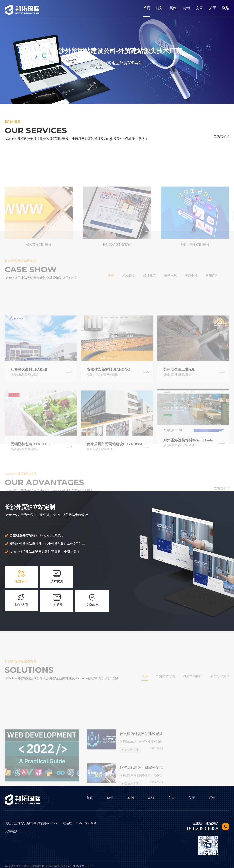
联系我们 (222, 137)
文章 (171, 798)
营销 (151, 798)
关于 (192, 798)
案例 (131, 798)
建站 (110, 798)
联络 (212, 798)
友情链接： (13, 831)
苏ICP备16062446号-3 (79, 866)
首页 (90, 798)
